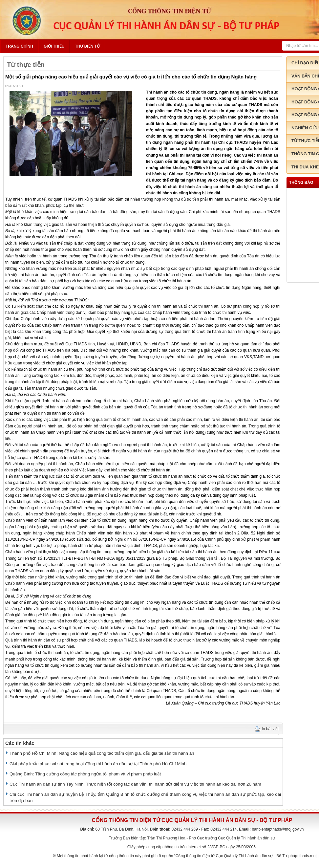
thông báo (301, 183)
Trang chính (19, 46)
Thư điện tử (87, 46)
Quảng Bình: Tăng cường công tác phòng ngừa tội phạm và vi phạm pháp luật (85, 774)
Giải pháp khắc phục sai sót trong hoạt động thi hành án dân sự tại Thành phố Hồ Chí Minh (98, 764)
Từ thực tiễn (26, 65)
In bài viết (270, 729)
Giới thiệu (54, 46)
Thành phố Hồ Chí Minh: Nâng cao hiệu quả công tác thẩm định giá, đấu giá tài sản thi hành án (102, 753)
